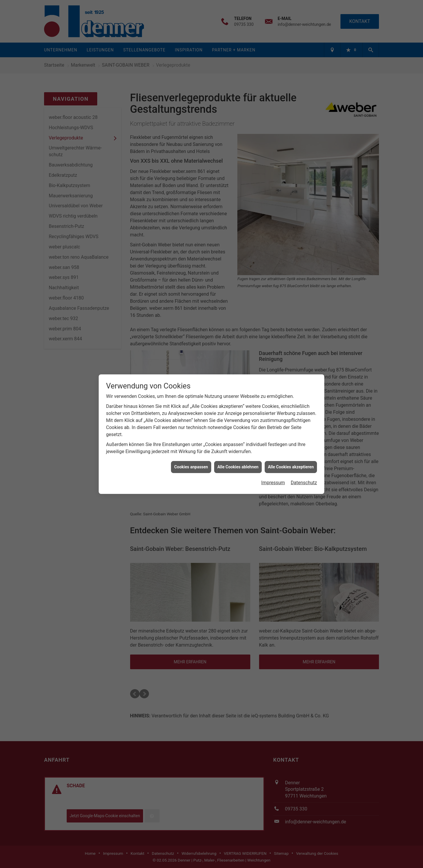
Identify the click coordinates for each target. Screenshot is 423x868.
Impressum (273, 483)
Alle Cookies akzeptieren (291, 467)
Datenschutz (304, 483)
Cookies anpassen (191, 467)
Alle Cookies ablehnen (238, 467)
